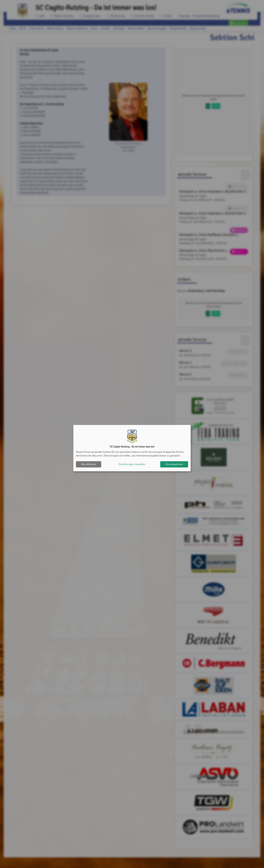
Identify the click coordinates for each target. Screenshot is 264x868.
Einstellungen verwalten (132, 464)
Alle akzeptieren (174, 464)
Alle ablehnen (89, 464)
